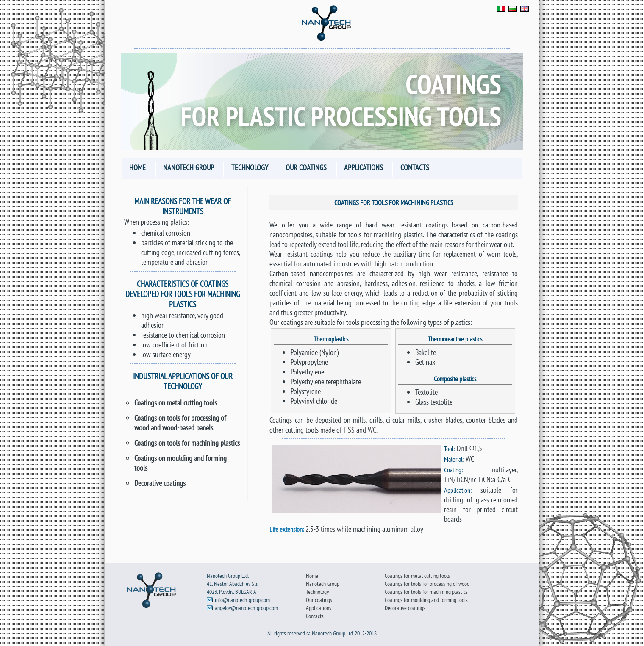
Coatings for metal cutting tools (417, 575)
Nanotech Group (189, 168)
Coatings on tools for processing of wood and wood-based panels (180, 423)
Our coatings (306, 168)
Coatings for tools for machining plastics (426, 592)
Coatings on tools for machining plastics (187, 443)
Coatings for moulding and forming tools (426, 600)
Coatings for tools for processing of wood (427, 584)
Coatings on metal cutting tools (176, 403)
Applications (364, 168)
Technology (250, 168)
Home (137, 168)
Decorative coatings (160, 483)
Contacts (415, 168)
